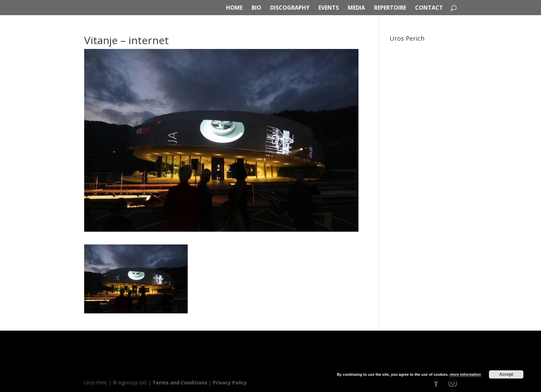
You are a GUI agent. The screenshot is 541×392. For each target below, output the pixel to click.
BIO (256, 8)
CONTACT (429, 8)
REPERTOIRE (390, 8)
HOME (234, 8)
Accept (506, 374)
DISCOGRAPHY (290, 8)
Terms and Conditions (180, 383)
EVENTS (329, 8)
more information (465, 374)
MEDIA (356, 8)
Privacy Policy (230, 383)
